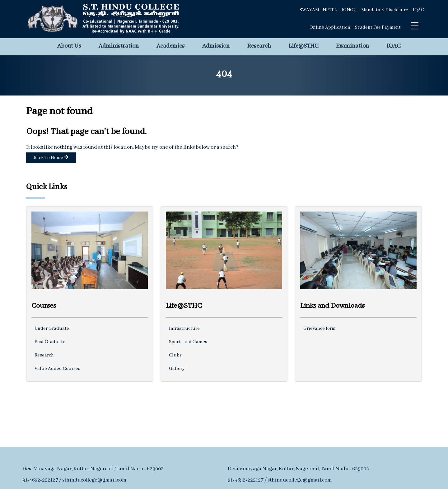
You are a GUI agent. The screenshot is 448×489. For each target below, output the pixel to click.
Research (259, 46)
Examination (352, 46)
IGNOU (349, 10)
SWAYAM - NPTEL (318, 10)
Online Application (330, 27)
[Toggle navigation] (415, 26)
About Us (69, 46)
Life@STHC (303, 46)
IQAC (418, 10)
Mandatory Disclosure (385, 10)
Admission (216, 46)
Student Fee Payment (378, 27)
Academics (170, 46)
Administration (119, 46)
